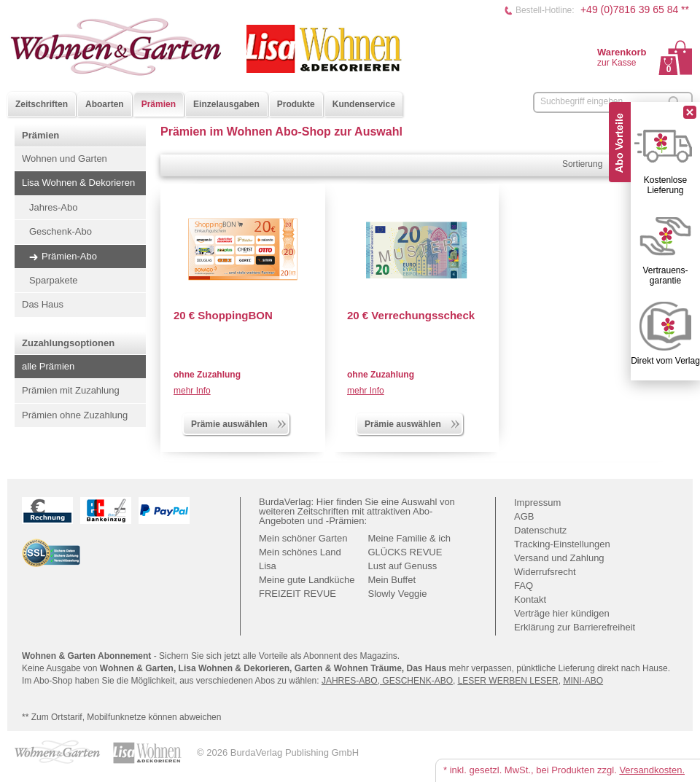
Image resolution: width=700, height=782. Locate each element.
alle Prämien (48, 366)
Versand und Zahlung (559, 558)
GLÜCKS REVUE (405, 552)
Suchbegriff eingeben (582, 101)
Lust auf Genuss (403, 566)
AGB (524, 516)
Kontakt (530, 599)
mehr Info (192, 391)
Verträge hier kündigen (562, 613)
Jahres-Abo (53, 207)
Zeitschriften (42, 104)
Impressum (537, 503)
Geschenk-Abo (61, 231)
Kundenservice (364, 104)
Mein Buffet (392, 580)
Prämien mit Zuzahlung (71, 390)
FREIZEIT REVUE (297, 594)
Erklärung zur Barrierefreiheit (575, 627)
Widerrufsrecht (545, 572)
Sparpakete (54, 280)
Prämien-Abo (69, 256)
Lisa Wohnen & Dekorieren (78, 183)
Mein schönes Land (300, 552)
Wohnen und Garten (65, 159)
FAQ (524, 586)
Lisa (268, 566)
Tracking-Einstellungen (562, 544)
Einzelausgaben (226, 104)
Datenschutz (540, 530)
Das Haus (43, 304)
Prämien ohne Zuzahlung (75, 415)
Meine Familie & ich (409, 538)
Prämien (159, 104)
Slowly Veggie (398, 594)
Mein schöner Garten (303, 538)
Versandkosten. (652, 770)
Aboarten (105, 104)
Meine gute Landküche (307, 580)
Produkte (296, 104)
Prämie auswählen (239, 423)
